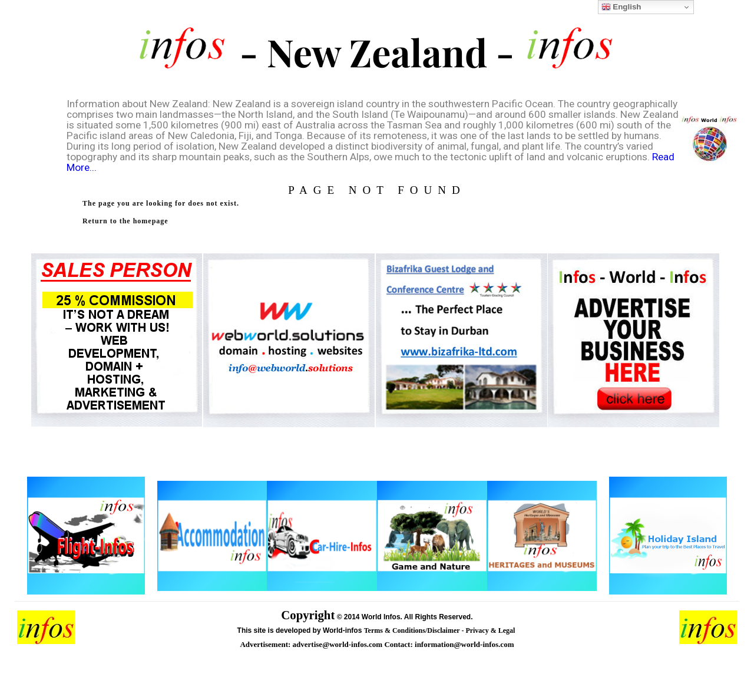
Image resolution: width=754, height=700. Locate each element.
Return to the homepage (125, 221)
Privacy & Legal (491, 630)
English (621, 7)
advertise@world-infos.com (339, 644)
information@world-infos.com (464, 644)
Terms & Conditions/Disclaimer (413, 630)
